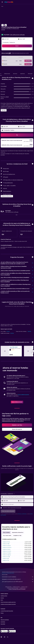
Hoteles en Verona (6, 538)
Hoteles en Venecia (7, 534)
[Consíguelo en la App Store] (12, 620)
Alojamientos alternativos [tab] (18, 521)
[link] (17, 388)
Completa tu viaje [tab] (17, 524)
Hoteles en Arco (23, 577)
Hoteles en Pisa (6, 549)
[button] (2, 2)
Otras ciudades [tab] (6, 521)
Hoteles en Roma (6, 530)
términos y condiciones (22, 502)
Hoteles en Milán (6, 532)
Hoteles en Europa (16, 576)
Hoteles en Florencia (7, 536)
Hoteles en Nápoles (7, 543)
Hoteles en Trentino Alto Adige (13, 577)
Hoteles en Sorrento (7, 540)
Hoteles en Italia (24, 576)
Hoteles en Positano (7, 541)
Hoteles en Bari (6, 547)
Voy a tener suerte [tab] (7, 524)
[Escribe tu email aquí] (18, 493)
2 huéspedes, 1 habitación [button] (9, 42)
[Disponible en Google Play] (4, 620)
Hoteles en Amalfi (6, 545)
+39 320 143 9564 (6, 33)
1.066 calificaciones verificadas (17, 35)
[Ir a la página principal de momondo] (9, 2)
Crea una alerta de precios (23, 381)
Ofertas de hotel (8, 576)
